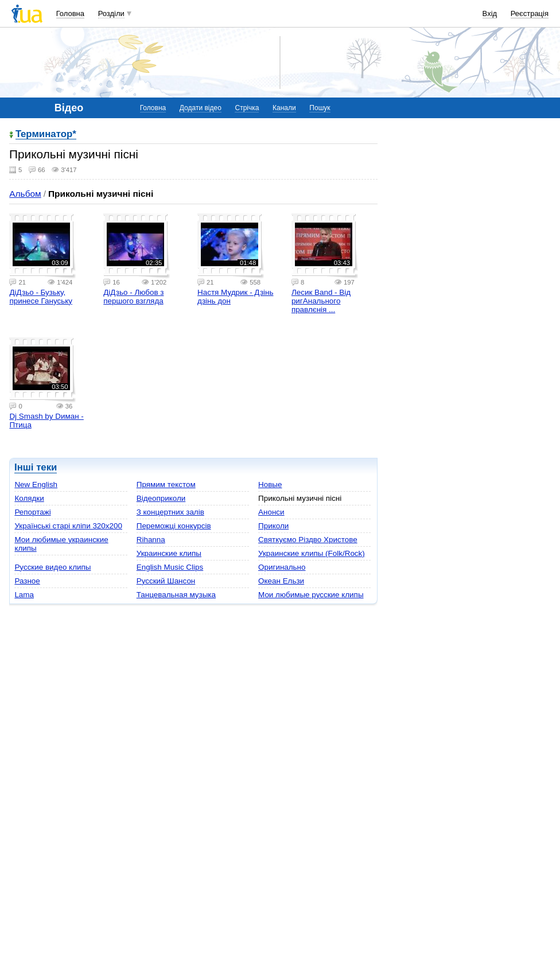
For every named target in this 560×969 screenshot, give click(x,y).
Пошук (320, 108)
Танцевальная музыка (176, 595)
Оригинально (282, 567)
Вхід (490, 13)
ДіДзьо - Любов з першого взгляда (133, 297)
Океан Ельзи (281, 581)
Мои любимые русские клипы (311, 595)
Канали (284, 108)
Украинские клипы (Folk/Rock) (312, 553)
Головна (70, 13)
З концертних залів (170, 512)
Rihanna (151, 540)
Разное (27, 581)
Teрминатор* (46, 135)
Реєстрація (530, 13)
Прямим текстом (166, 484)
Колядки (29, 498)
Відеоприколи (161, 498)
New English (36, 484)
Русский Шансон (166, 581)
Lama (24, 595)
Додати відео (201, 108)
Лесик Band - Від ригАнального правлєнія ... (321, 301)
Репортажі (32, 512)
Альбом (25, 194)
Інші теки (36, 467)
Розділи (111, 13)
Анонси (271, 512)
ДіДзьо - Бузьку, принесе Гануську (41, 297)
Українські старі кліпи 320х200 (68, 526)
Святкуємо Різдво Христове (308, 540)
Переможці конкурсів (174, 526)
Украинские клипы (169, 553)
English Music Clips (170, 567)
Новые (270, 484)
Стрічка (247, 108)
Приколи (273, 526)
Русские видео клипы (52, 567)
